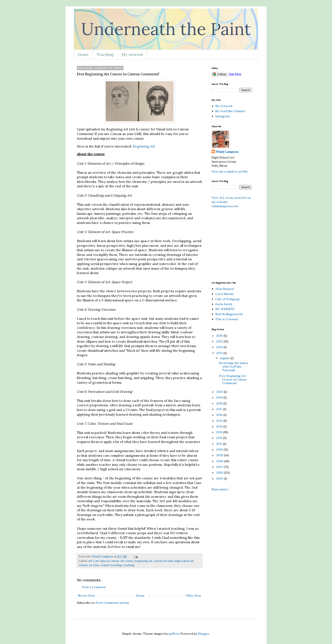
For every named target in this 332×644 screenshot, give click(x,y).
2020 (220, 392)
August (225, 358)
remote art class (89, 565)
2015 (220, 421)
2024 (220, 347)
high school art (184, 561)
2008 (220, 461)
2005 (220, 479)
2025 (220, 341)
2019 (220, 397)
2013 (220, 432)
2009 (220, 455)
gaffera (174, 634)
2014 (220, 426)
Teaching (105, 54)
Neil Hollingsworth (229, 314)
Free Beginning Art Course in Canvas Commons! (233, 379)
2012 (220, 438)
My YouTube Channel (230, 111)
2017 (220, 409)
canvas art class (164, 561)
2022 (220, 353)
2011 (220, 444)
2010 (220, 450)
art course (127, 561)
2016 (220, 415)
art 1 (91, 561)
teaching (129, 565)
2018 (220, 403)
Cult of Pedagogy (228, 299)
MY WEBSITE (225, 309)
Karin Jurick (224, 304)
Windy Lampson (227, 152)
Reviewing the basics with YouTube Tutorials (234, 367)
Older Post (193, 596)
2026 (220, 336)
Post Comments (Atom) (113, 603)
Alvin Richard (225, 289)
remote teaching (111, 565)
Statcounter (220, 489)
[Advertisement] (261, 244)
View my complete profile (230, 171)
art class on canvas (107, 561)
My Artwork (132, 54)
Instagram (223, 116)
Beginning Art (144, 146)
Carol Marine (225, 294)
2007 (220, 467)
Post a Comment (94, 587)
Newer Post (86, 596)
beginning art (144, 561)
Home (83, 54)
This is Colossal (227, 319)
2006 (220, 473)
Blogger (204, 634)
